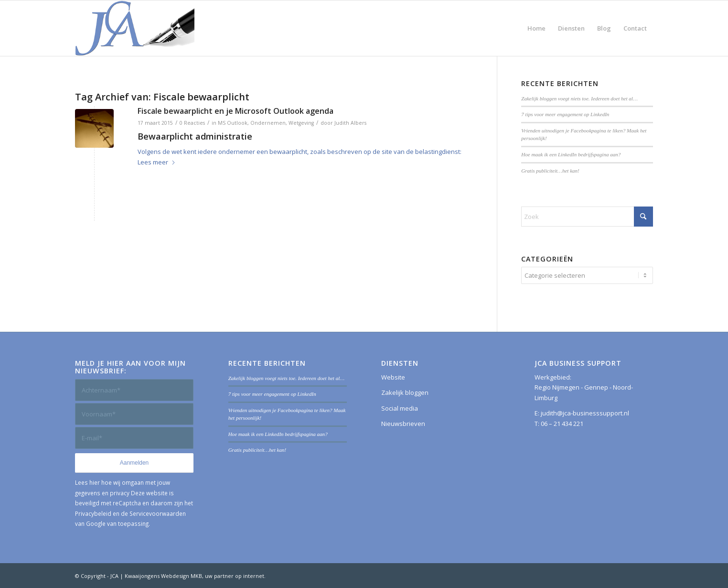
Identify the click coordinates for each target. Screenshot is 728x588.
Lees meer (157, 162)
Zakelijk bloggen (405, 392)
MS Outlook (233, 123)
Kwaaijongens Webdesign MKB (163, 576)
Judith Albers (350, 123)
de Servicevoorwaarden (153, 513)
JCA (114, 576)
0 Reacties (192, 123)
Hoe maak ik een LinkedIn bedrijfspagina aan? (571, 154)
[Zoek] (587, 217)
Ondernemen (268, 123)
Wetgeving (301, 123)
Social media (400, 408)
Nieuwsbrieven (403, 424)
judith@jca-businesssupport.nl (585, 413)
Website (393, 377)
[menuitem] (536, 28)
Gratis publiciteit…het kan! (550, 171)
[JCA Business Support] (135, 28)
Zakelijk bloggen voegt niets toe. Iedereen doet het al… (579, 98)
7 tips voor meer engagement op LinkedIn (565, 114)
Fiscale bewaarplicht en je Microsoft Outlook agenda (236, 111)
